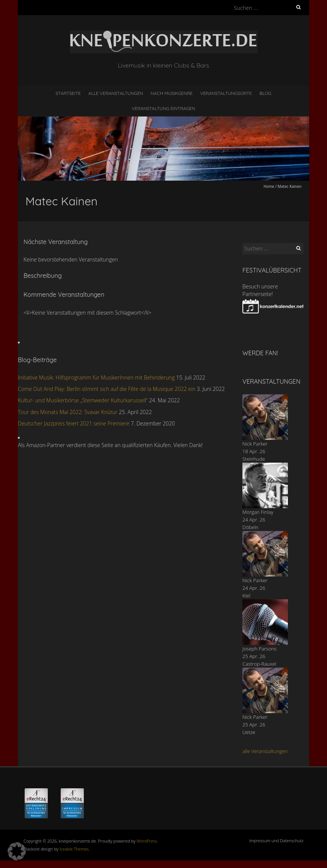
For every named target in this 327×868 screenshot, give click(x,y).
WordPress (147, 841)
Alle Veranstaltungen (116, 93)
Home (269, 186)
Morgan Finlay (258, 512)
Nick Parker (255, 444)
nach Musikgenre (172, 93)
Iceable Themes (74, 849)
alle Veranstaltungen (265, 751)
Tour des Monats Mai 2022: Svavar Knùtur (68, 412)
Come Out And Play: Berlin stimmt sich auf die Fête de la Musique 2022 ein (107, 389)
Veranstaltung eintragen (164, 108)
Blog (266, 93)
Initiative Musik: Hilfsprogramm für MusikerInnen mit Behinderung (96, 377)
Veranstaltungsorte (226, 93)
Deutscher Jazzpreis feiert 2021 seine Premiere (74, 423)
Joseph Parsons (259, 649)
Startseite (68, 93)
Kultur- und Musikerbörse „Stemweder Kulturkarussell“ (83, 400)
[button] (17, 851)
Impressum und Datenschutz (276, 840)
